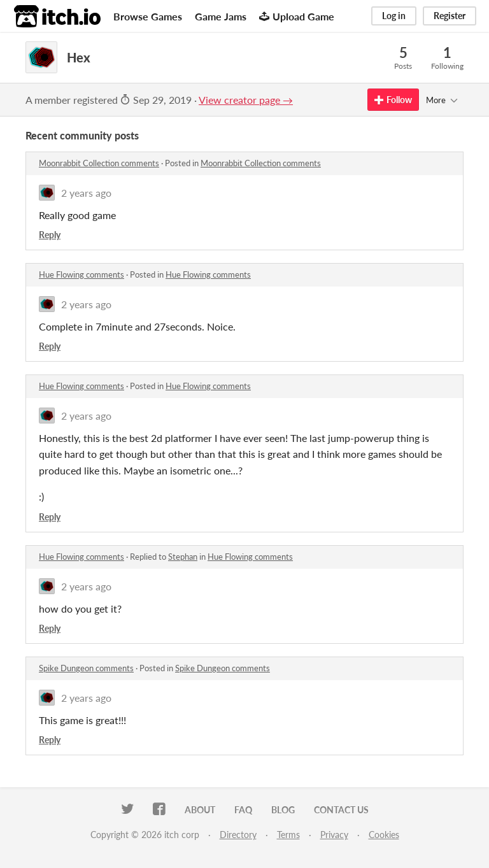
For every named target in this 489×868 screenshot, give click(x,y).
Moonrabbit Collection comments (99, 163)
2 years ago (86, 193)
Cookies (384, 835)
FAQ (243, 810)
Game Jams (221, 16)
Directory (238, 835)
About (200, 810)
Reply (50, 235)
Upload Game (297, 16)
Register (450, 16)
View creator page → (246, 100)
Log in (394, 16)
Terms (288, 835)
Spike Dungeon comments (86, 668)
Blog (283, 810)
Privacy (334, 835)
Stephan (183, 557)
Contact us (341, 810)
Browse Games (148, 16)
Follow (393, 100)
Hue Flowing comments (81, 274)
